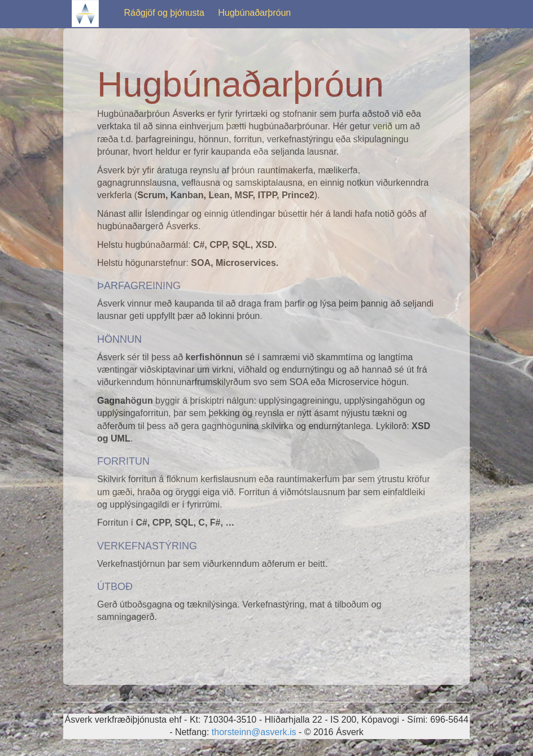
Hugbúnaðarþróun (254, 13)
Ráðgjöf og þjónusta (164, 13)
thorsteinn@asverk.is (254, 732)
